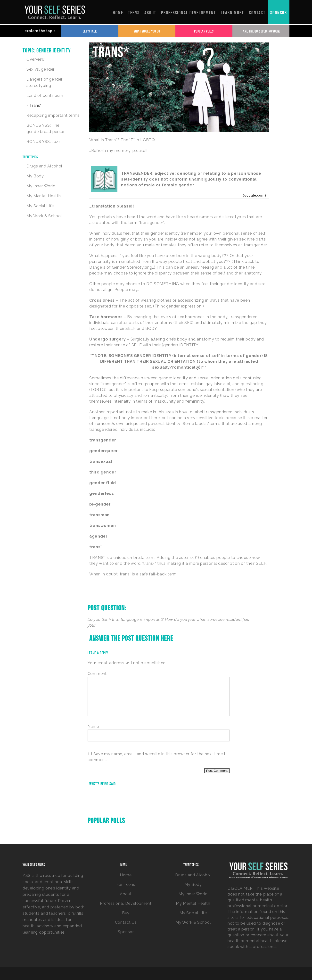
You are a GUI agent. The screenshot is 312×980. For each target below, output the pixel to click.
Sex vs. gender (41, 69)
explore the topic (40, 31)
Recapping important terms (53, 115)
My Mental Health (44, 196)
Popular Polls (204, 31)
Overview (36, 59)
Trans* (35, 105)
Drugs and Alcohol (44, 166)
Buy (126, 913)
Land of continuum (45, 96)
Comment (97, 674)
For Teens (126, 884)
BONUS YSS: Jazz (44, 142)
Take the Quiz (261, 31)
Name (93, 727)
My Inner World (41, 186)
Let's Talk (90, 31)
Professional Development (126, 903)
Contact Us (126, 922)
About (126, 894)
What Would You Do (147, 31)
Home (126, 875)
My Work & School (44, 216)
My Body (35, 176)
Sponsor (126, 932)
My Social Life (40, 206)
